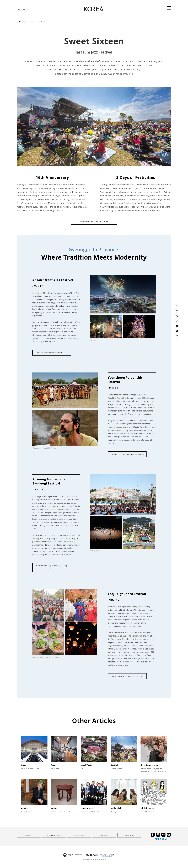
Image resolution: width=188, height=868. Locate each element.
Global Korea (129, 835)
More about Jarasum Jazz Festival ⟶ (94, 221)
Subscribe (29, 835)
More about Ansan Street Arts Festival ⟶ (52, 353)
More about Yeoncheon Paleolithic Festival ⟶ (127, 454)
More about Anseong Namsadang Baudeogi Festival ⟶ (52, 567)
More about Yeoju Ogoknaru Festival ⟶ (127, 676)
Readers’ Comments (54, 835)
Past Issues (104, 835)
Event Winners (79, 835)
